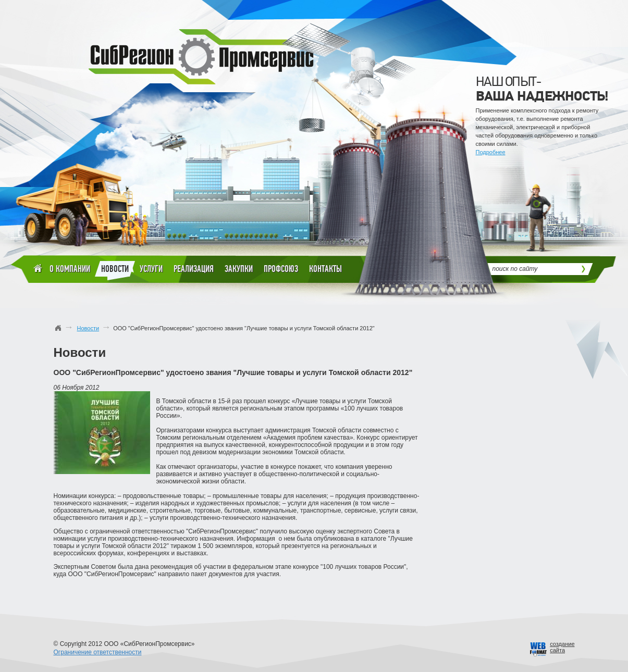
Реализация (194, 269)
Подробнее (491, 152)
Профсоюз (281, 269)
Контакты (325, 269)
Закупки (239, 269)
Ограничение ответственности (98, 652)
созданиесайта (562, 647)
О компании (70, 269)
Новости (115, 271)
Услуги (151, 269)
